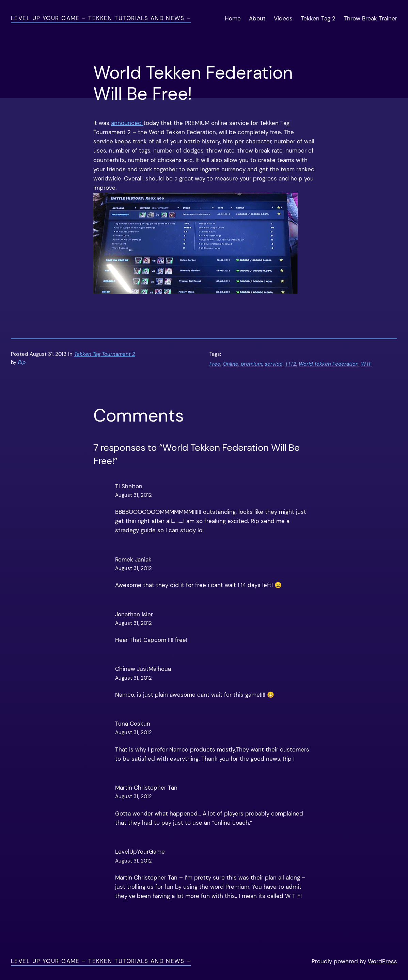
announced (127, 123)
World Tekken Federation (329, 364)
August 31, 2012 (134, 495)
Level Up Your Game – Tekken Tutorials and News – (101, 18)
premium (252, 364)
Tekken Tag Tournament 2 (105, 354)
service (274, 364)
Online (231, 364)
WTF (366, 364)
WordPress (382, 961)
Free (215, 364)
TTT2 (291, 364)
